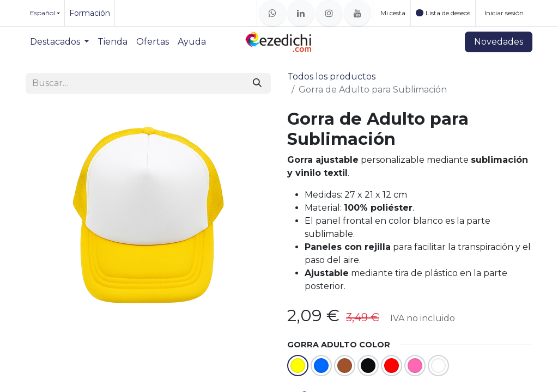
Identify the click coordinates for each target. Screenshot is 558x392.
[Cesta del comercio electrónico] (392, 13)
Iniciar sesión (504, 13)
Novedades (499, 42)
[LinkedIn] (301, 13)
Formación (90, 13)
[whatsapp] (272, 13)
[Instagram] (329, 13)
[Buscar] (257, 83)
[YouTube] (357, 13)
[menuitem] (59, 42)
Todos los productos (331, 76)
